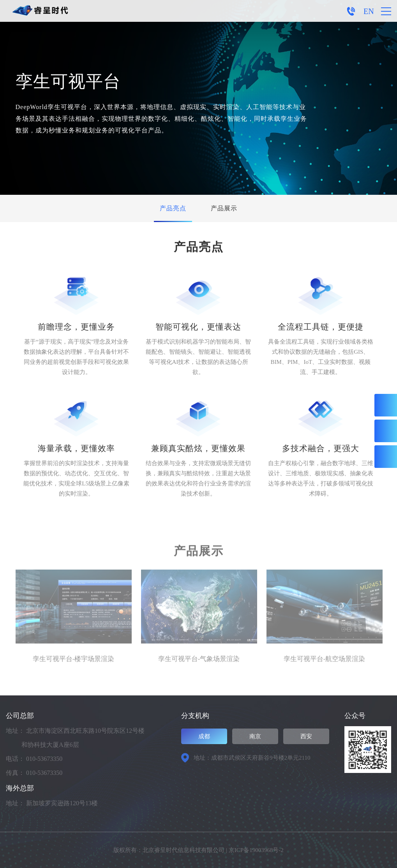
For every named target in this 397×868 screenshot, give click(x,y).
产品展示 (224, 208)
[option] (74, 621)
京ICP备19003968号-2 (256, 850)
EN (369, 11)
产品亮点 (173, 208)
